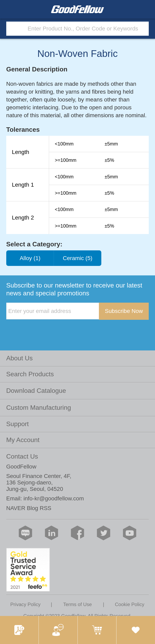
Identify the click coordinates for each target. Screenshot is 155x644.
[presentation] (37, 328)
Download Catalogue (36, 391)
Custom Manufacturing (39, 408)
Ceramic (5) (77, 258)
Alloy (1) (30, 258)
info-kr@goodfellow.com (54, 498)
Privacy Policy (25, 604)
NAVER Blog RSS (29, 508)
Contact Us (22, 456)
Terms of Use (77, 604)
